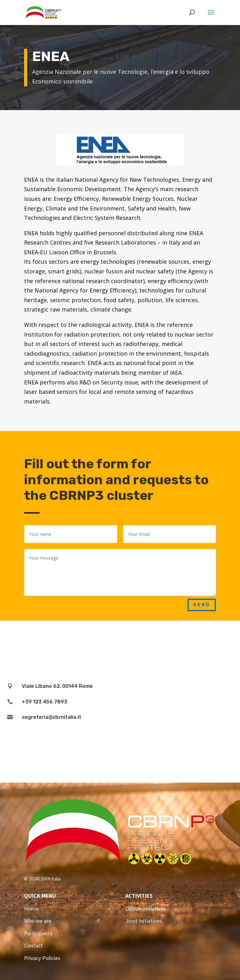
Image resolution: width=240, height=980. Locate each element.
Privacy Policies (42, 958)
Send (202, 605)
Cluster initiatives (146, 909)
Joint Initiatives (144, 921)
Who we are (38, 921)
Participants (38, 933)
